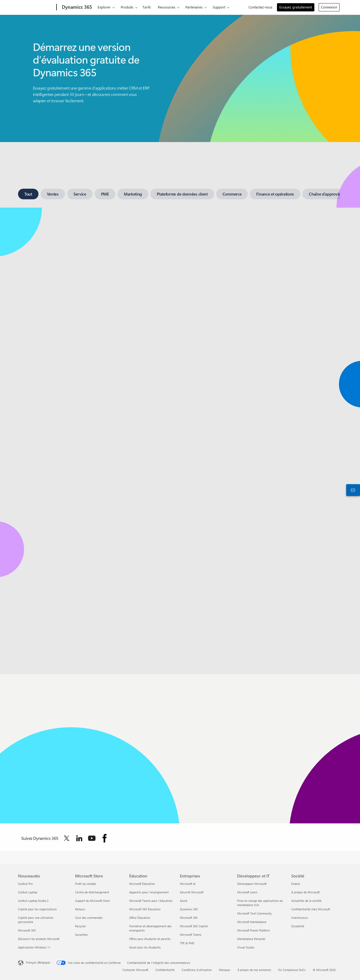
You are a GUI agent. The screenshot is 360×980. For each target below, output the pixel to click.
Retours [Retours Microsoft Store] (80, 909)
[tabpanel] (179, 418)
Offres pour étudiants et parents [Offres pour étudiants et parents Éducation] (150, 939)
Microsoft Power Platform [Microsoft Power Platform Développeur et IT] (253, 930)
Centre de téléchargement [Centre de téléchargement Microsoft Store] (92, 892)
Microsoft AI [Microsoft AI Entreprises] (188, 884)
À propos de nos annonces (254, 970)
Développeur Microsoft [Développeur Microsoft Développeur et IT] (252, 884)
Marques (225, 970)
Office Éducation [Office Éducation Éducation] (140, 918)
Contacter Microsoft (135, 970)
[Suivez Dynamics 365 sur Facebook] (105, 838)
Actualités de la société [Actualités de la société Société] (306, 901)
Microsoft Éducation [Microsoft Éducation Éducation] (142, 884)
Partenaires (194, 7)
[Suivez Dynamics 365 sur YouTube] (92, 838)
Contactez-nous (261, 7)
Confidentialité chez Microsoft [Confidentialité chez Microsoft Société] (311, 909)
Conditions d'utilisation (197, 970)
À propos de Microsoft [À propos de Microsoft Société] (305, 892)
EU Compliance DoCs (292, 970)
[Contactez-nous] (352, 490)
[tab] (28, 194)
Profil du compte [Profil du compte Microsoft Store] (86, 884)
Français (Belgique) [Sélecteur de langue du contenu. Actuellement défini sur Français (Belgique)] (38, 962)
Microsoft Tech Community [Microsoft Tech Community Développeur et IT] (254, 913)
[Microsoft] (36, 7)
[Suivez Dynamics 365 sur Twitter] (67, 838)
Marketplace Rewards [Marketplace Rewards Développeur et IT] (251, 939)
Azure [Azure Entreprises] (184, 901)
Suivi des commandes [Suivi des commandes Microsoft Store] (89, 918)
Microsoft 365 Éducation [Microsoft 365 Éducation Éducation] (145, 909)
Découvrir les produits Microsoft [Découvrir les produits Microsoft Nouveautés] (39, 939)
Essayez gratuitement (296, 7)
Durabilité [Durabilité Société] (298, 926)
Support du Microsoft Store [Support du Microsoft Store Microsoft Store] (92, 901)
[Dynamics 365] (76, 7)
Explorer (104, 7)
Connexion (329, 7)
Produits (127, 7)
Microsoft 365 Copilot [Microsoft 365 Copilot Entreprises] (194, 926)
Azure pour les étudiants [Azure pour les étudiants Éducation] (145, 947)
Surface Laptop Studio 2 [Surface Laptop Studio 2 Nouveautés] (33, 901)
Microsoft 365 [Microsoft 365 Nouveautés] (27, 930)
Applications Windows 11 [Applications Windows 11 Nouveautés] (34, 947)
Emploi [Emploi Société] (296, 884)
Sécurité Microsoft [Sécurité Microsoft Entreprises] (192, 892)
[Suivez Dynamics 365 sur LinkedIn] (79, 838)
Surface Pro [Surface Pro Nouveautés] (25, 884)
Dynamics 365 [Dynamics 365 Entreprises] (189, 909)
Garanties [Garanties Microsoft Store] (81, 935)
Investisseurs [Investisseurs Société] (300, 918)
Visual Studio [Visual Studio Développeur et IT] (246, 947)
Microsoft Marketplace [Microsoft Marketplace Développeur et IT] (252, 922)
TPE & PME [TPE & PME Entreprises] (187, 943)
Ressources (167, 7)
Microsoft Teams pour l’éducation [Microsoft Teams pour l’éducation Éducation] (151, 901)
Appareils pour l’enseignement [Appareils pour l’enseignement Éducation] (149, 892)
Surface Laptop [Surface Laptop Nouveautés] (28, 892)
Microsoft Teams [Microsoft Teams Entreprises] (191, 935)
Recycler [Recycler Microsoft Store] (81, 926)
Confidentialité (165, 970)
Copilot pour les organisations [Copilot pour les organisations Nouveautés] (37, 909)
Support (219, 7)
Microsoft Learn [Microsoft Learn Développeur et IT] (247, 892)
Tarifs (147, 7)
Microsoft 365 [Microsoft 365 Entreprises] (189, 918)
